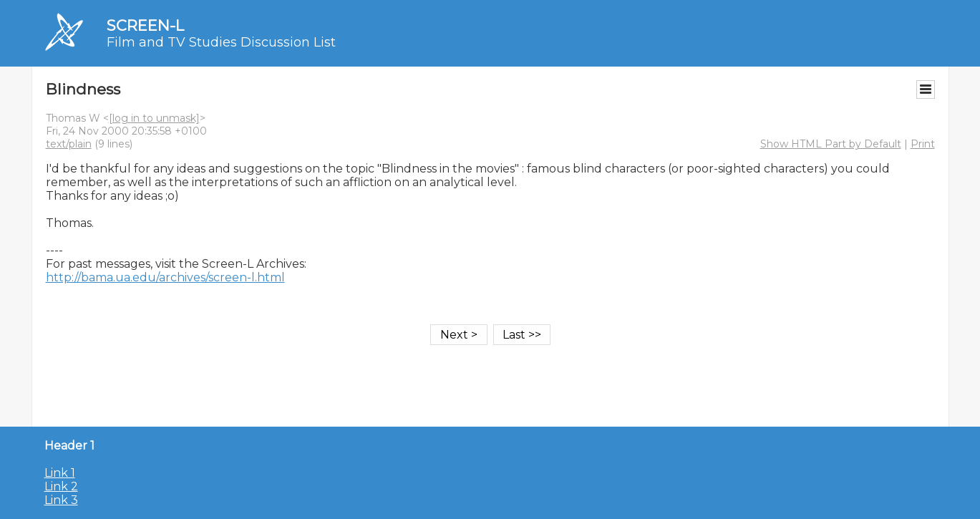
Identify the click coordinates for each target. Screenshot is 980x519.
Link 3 (61, 500)
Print (923, 144)
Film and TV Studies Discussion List (221, 42)
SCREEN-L (145, 25)
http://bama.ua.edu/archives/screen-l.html (165, 277)
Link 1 (60, 473)
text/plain (69, 144)
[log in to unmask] (154, 118)
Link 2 (61, 486)
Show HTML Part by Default (831, 144)
